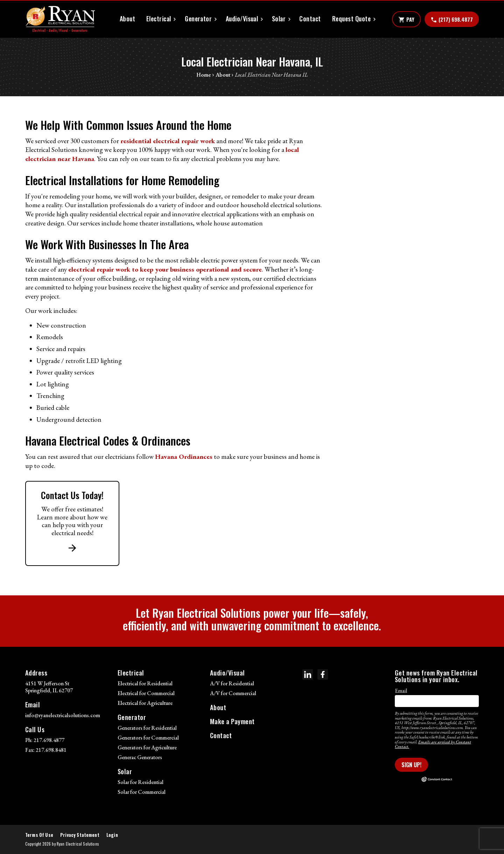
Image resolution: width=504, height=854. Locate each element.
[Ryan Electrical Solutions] (60, 19)
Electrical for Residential (145, 683)
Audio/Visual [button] (242, 19)
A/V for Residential (232, 683)
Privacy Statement (80, 835)
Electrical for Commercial (146, 693)
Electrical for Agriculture (145, 703)
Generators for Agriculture (147, 747)
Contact (310, 19)
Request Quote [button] (351, 19)
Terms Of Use (39, 835)
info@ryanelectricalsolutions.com (63, 715)
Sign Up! (411, 765)
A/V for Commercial (233, 693)
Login (112, 835)
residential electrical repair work (168, 141)
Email (401, 691)
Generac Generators (140, 757)
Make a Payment (232, 721)
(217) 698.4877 (452, 20)
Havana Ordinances (184, 457)
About (127, 19)
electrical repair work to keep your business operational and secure (165, 269)
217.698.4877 (49, 740)
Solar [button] (279, 19)
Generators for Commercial (148, 738)
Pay (406, 20)
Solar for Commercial (142, 792)
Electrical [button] (159, 19)
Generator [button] (198, 19)
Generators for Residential (147, 728)
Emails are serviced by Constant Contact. (433, 744)
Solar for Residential (141, 782)
